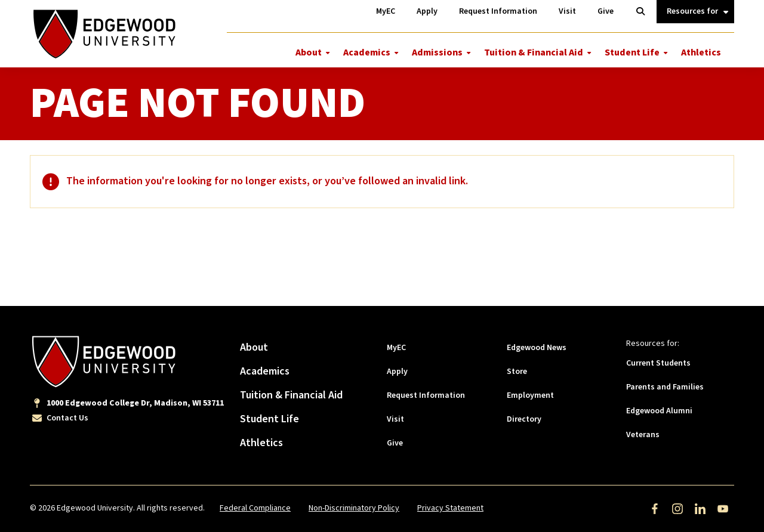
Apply (397, 372)
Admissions (437, 52)
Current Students (658, 363)
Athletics (701, 52)
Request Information (426, 395)
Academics (367, 52)
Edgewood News (537, 348)
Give (395, 443)
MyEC (396, 348)
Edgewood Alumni (659, 411)
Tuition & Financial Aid (534, 52)
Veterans (643, 435)
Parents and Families (665, 387)
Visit (395, 419)
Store (517, 372)
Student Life (632, 52)
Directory (524, 419)
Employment (530, 395)
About (309, 52)
